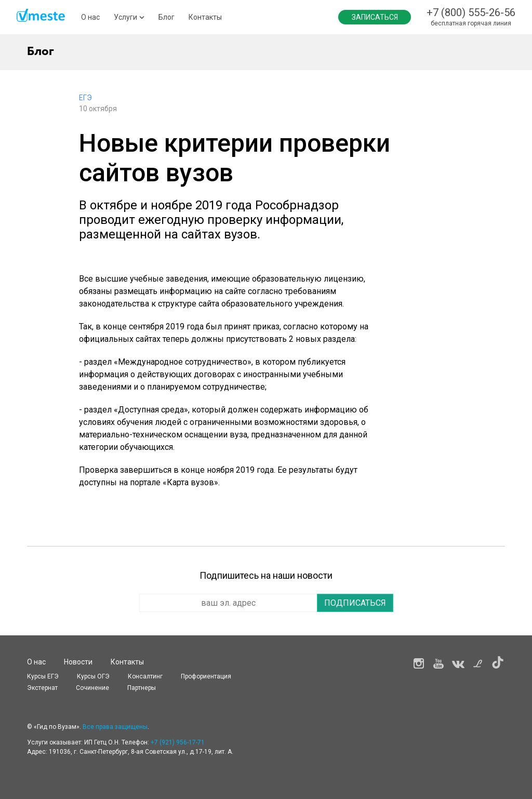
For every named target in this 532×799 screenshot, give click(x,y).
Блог (167, 17)
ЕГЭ (85, 98)
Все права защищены (115, 727)
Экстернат (42, 688)
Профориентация (206, 676)
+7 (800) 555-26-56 (471, 12)
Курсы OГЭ (93, 676)
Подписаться (355, 603)
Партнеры (142, 688)
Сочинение (92, 688)
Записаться (375, 17)
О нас (90, 17)
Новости (78, 662)
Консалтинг (145, 676)
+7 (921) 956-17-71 (178, 742)
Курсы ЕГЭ (43, 676)
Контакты (205, 17)
